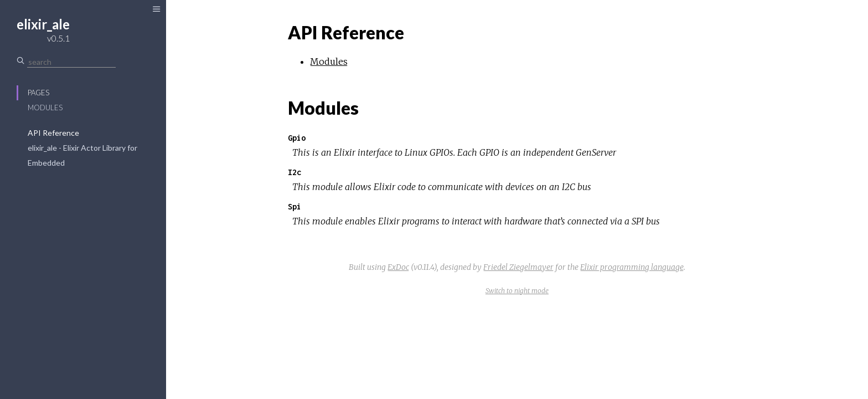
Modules (45, 108)
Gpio (297, 138)
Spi (294, 206)
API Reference (53, 133)
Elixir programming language (632, 267)
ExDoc (398, 267)
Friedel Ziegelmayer (518, 267)
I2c (294, 172)
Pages (38, 93)
